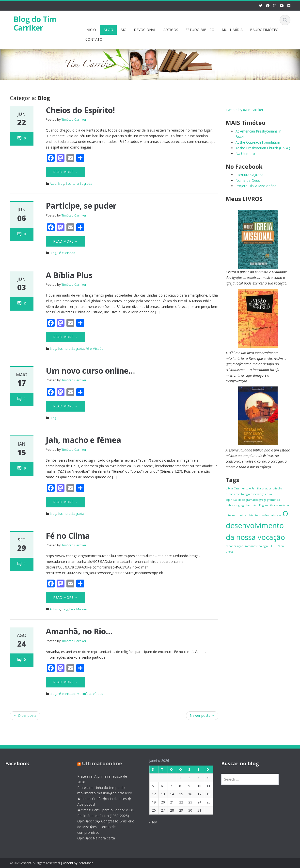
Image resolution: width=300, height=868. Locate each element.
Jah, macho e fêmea (83, 440)
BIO (123, 30)
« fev (150, 822)
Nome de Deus (248, 180)
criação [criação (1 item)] (277, 488)
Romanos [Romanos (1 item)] (250, 546)
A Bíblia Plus (69, 275)
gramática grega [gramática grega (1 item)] (256, 500)
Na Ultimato (245, 154)
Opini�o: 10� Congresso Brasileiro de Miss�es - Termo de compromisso (102, 827)
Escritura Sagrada (79, 184)
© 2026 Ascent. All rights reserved (35, 863)
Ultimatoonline (98, 763)
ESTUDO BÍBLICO (200, 30)
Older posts (25, 715)
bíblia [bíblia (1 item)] (229, 488)
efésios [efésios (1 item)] (230, 494)
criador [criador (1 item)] (267, 488)
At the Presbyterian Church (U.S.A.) (263, 148)
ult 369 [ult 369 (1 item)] (273, 546)
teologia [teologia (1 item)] (263, 546)
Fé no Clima (68, 536)
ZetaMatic (86, 863)
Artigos (55, 609)
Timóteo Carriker (74, 119)
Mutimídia (84, 694)
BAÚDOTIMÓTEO (264, 30)
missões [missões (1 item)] (264, 515)
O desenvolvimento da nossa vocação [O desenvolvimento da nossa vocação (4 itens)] (257, 525)
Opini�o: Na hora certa (92, 838)
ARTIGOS (171, 30)
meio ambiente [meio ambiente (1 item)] (248, 515)
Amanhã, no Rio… (79, 631)
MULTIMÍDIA (232, 30)
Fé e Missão (66, 253)
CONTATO (94, 39)
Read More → (65, 172)
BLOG (108, 30)
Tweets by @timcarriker (245, 110)
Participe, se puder (81, 206)
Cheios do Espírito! (80, 110)
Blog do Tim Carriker (35, 23)
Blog (61, 184)
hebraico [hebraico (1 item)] (252, 505)
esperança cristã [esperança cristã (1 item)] (261, 494)
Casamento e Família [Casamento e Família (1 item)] (247, 488)
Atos (53, 184)
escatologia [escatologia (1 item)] (243, 494)
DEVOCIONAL (145, 30)
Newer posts (202, 715)
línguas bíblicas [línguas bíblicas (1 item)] (269, 505)
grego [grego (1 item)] (242, 505)
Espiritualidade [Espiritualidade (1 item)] (235, 500)
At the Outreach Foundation (258, 142)
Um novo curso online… (90, 371)
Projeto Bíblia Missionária (256, 186)
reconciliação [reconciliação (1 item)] (235, 546)
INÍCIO (91, 30)
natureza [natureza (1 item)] (276, 515)
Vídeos (98, 694)
